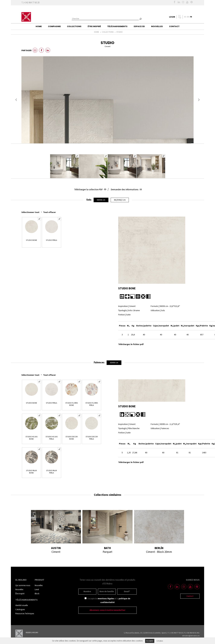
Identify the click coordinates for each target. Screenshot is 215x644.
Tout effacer (50, 212)
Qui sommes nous (23, 586)
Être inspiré (94, 26)
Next (199, 100)
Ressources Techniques (25, 614)
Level (37, 590)
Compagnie (54, 26)
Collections (74, 26)
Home (39, 26)
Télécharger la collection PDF (90, 190)
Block (37, 594)
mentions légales (106, 599)
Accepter (150, 641)
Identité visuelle (22, 606)
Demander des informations (126, 190)
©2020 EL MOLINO (32, 633)
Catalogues (20, 610)
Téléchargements (117, 26)
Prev (16, 100)
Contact (174, 26)
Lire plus (160, 641)
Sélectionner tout (30, 212)
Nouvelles (157, 26)
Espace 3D (139, 26)
